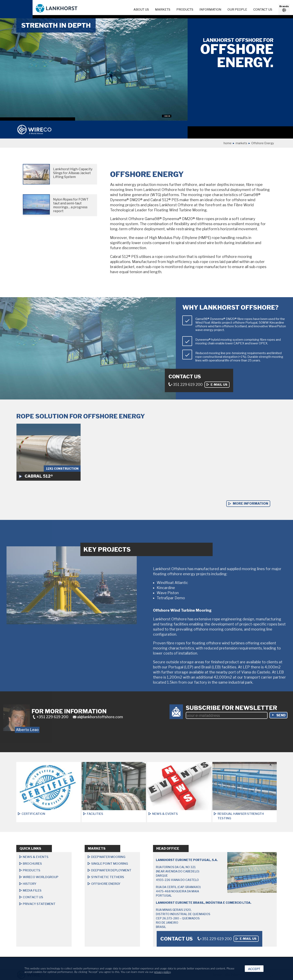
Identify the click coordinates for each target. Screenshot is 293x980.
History (30, 884)
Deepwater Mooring (108, 857)
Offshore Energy (106, 884)
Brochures (32, 864)
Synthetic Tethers (108, 877)
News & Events (36, 857)
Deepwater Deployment (111, 870)
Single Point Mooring (110, 864)
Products (185, 10)
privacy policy (162, 972)
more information (250, 504)
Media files (32, 891)
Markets (163, 10)
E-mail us (219, 385)
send (281, 715)
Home (228, 143)
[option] (94, 69)
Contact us (263, 10)
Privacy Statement (39, 904)
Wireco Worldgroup (41, 877)
